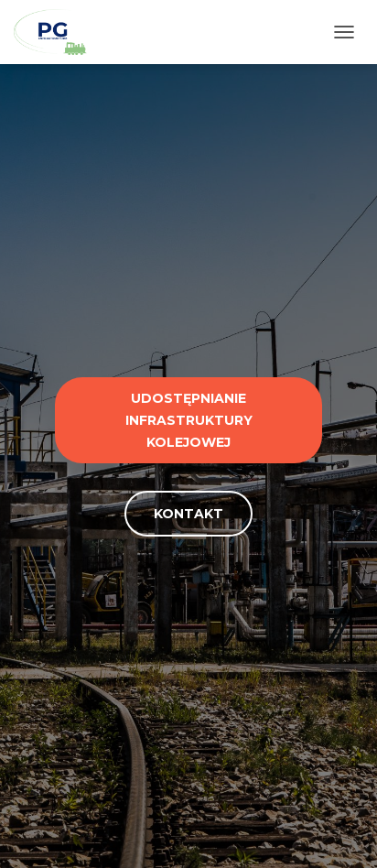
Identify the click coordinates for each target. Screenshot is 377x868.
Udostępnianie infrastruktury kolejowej (189, 420)
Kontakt (188, 514)
